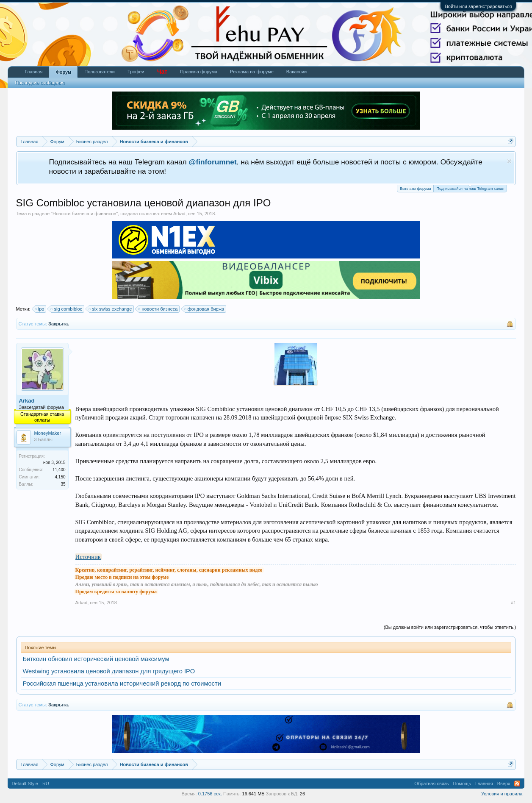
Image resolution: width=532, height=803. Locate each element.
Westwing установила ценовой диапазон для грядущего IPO (109, 671)
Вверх (504, 784)
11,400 (59, 470)
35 (63, 484)
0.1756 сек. (210, 794)
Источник (88, 557)
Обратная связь (431, 784)
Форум (63, 72)
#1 (513, 603)
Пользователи (100, 72)
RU (46, 784)
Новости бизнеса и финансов (84, 214)
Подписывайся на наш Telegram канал (470, 188)
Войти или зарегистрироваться (478, 6)
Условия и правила (502, 794)
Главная (34, 72)
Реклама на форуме (252, 72)
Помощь (462, 784)
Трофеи (136, 72)
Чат (162, 72)
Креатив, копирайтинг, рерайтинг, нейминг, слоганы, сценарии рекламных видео (169, 570)
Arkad (179, 214)
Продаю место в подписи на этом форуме (122, 577)
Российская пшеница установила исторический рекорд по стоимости (122, 684)
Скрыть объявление (509, 161)
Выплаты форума (415, 189)
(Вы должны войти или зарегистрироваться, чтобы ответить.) (450, 627)
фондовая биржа (205, 309)
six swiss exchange (111, 309)
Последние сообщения (40, 83)
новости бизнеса (158, 309)
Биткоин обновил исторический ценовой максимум (96, 659)
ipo (40, 309)
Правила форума (199, 72)
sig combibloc (67, 309)
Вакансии (297, 72)
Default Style (25, 784)
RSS (517, 784)
